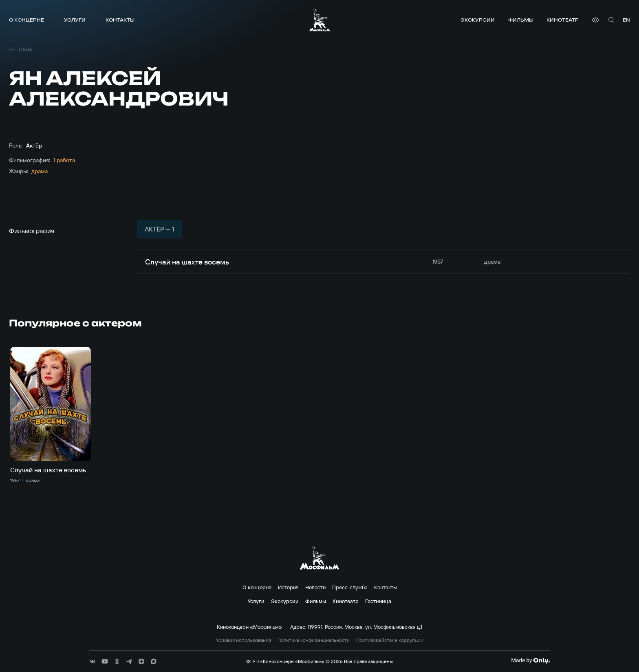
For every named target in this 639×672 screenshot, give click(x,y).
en (626, 20)
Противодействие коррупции (390, 640)
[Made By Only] (530, 661)
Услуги (75, 20)
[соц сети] (93, 661)
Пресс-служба (350, 587)
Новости (315, 587)
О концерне (26, 20)
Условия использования (243, 640)
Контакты (120, 20)
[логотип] (320, 20)
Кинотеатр (563, 20)
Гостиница (378, 601)
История (288, 587)
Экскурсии (478, 20)
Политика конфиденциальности (314, 640)
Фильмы (521, 20)
